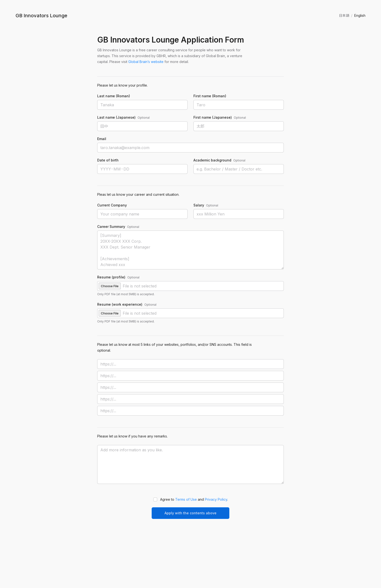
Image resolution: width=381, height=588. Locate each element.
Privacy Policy (216, 499)
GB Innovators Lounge (41, 16)
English (360, 15)
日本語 (344, 15)
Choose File (110, 286)
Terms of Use (186, 499)
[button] (190, 286)
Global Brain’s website (146, 62)
